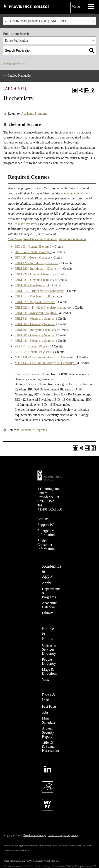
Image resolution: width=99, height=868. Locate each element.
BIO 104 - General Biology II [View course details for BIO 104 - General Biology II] (34, 252)
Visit (45, 679)
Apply (46, 583)
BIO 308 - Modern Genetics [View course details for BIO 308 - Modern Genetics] (33, 258)
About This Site (52, 861)
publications (13, 866)
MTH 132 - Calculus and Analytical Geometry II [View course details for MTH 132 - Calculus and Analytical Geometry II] (46, 363)
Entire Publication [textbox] (16, 41)
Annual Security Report (48, 732)
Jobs (45, 712)
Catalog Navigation (20, 76)
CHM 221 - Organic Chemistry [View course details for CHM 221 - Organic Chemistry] (35, 274)
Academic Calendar (49, 605)
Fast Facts (49, 706)
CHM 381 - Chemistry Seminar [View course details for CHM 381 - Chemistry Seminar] (35, 319)
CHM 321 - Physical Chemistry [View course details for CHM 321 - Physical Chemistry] (35, 302)
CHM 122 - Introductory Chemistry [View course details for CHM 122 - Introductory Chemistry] (37, 269)
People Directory (49, 661)
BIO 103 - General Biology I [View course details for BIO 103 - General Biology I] (33, 247)
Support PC (46, 525)
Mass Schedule (49, 720)
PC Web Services (34, 861)
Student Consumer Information (46, 545)
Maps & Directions (49, 671)
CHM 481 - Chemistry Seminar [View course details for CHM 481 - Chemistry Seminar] (35, 335)
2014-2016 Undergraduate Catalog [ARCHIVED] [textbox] (37, 21)
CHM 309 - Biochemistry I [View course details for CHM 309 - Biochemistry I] (32, 285)
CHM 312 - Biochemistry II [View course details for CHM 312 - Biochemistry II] (32, 296)
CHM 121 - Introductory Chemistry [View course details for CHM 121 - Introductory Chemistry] (37, 263)
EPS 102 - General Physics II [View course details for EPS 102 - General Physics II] (33, 352)
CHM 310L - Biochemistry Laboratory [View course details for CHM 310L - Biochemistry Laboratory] (39, 291)
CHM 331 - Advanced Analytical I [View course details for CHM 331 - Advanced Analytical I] (37, 313)
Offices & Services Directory (49, 649)
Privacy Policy (71, 835)
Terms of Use (55, 835)
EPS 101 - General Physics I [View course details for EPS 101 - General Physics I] (33, 346)
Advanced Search (14, 64)
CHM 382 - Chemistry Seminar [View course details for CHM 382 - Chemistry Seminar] (35, 324)
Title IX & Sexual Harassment (51, 746)
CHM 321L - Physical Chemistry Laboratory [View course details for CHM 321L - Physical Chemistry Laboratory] (43, 308)
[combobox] (49, 21)
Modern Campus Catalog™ (81, 866)
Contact (43, 519)
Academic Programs (34, 114)
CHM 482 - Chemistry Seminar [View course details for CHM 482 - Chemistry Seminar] (35, 341)
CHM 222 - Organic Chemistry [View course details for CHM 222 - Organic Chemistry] (35, 280)
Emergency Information (46, 533)
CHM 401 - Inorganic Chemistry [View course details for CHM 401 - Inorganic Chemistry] (35, 330)
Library (47, 613)
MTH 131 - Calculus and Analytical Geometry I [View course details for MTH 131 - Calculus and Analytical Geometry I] (45, 357)
